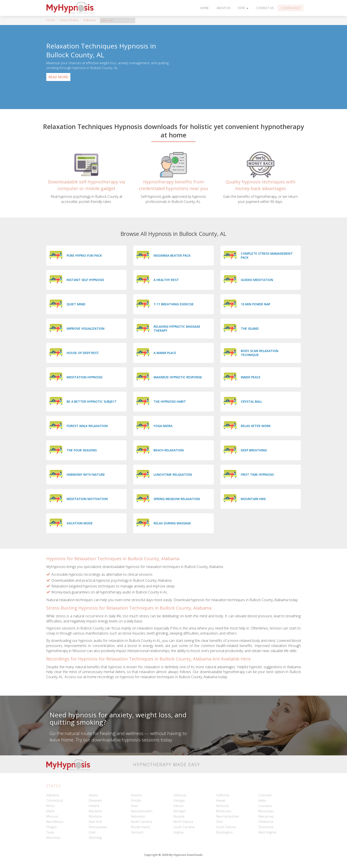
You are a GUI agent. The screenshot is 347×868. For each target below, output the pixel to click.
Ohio (219, 822)
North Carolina (141, 822)
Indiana (94, 806)
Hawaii (221, 800)
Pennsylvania (98, 827)
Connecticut (55, 800)
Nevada (179, 816)
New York (95, 822)
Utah (92, 832)
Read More (58, 77)
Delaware (95, 800)
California (223, 795)
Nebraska (138, 816)
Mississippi (266, 811)
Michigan (180, 811)
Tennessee (266, 827)
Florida (136, 800)
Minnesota (224, 811)
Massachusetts (142, 811)
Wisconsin (53, 838)
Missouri (52, 816)
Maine (51, 811)
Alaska (93, 795)
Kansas (179, 806)
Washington (224, 832)
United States (69, 20)
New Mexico (55, 822)
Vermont (137, 832)
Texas (50, 832)
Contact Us (265, 8)
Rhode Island (140, 827)
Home (205, 8)
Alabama (89, 20)
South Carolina (184, 827)
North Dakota (183, 822)
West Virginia (267, 832)
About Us (223, 8)
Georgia (179, 800)
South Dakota (226, 827)
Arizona (136, 795)
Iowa (134, 806)
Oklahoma (266, 822)
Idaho (262, 800)
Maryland (95, 811)
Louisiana (265, 806)
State (243, 8)
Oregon (52, 827)
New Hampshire (227, 816)
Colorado (265, 795)
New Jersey (266, 816)
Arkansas (180, 795)
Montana (95, 816)
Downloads (291, 8)
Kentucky (222, 806)
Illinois (51, 806)
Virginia (178, 832)
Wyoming (95, 838)
